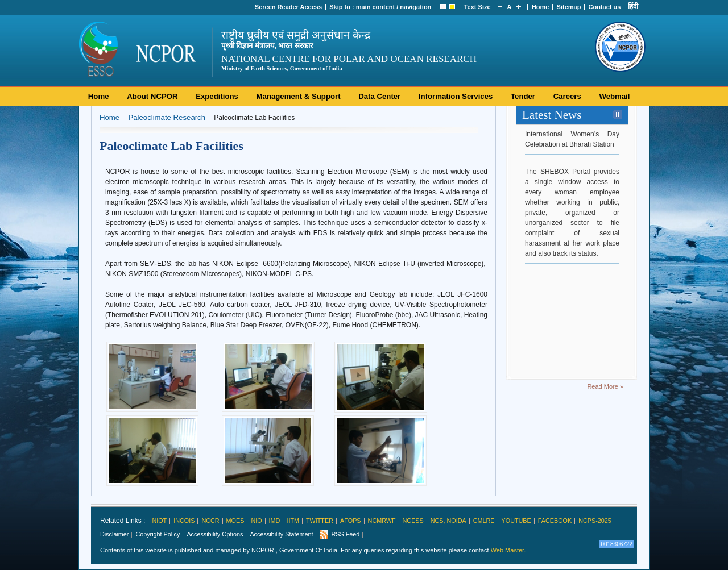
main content (375, 7)
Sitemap (569, 7)
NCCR (210, 521)
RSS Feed (345, 534)
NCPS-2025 (595, 521)
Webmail (614, 96)
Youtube (516, 521)
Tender (523, 96)
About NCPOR (152, 96)
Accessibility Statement (281, 534)
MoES (235, 521)
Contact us (605, 7)
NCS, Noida (448, 521)
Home (541, 7)
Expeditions (217, 96)
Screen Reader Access (288, 7)
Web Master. (508, 550)
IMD (275, 521)
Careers (567, 96)
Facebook (555, 521)
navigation (415, 7)
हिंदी (633, 6)
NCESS (413, 521)
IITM (293, 521)
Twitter (320, 521)
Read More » (605, 386)
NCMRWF (382, 521)
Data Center (379, 96)
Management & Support (299, 96)
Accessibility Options (215, 534)
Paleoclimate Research (167, 117)
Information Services (456, 96)
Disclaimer (114, 534)
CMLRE (484, 521)
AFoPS (351, 521)
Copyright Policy (158, 534)
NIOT (159, 521)
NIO (256, 521)
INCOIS (184, 521)
